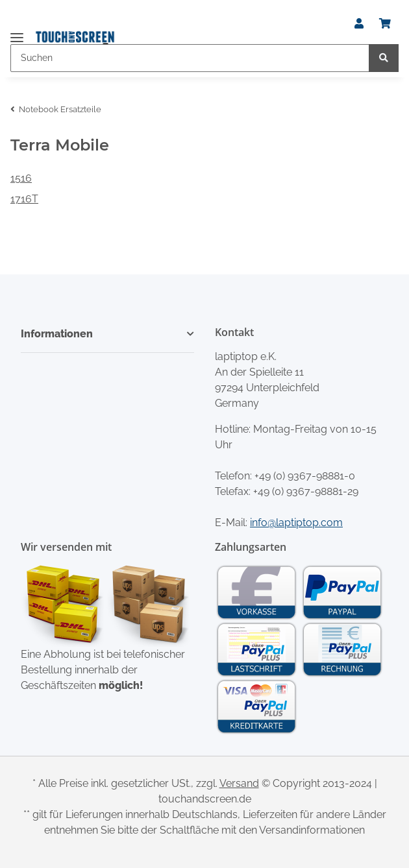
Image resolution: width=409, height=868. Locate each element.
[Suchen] (190, 58)
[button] (359, 24)
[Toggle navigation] (17, 32)
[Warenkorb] (385, 24)
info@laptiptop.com (296, 523)
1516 (21, 178)
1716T (24, 199)
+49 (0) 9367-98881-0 (305, 476)
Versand (239, 783)
